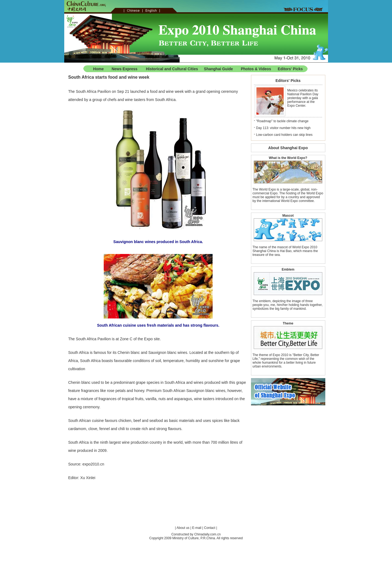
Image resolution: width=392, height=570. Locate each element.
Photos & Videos (256, 69)
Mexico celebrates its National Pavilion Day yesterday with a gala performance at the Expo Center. (303, 98)
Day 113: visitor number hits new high (283, 128)
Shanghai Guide (218, 69)
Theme (288, 323)
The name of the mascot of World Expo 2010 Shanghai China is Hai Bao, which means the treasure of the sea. (285, 251)
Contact (209, 528)
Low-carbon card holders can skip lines (284, 135)
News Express (125, 69)
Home (98, 69)
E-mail (197, 528)
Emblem (288, 269)
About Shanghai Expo (288, 148)
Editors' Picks (290, 69)
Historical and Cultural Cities (172, 69)
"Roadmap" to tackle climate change (282, 121)
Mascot (288, 216)
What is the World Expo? (288, 158)
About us (183, 528)
